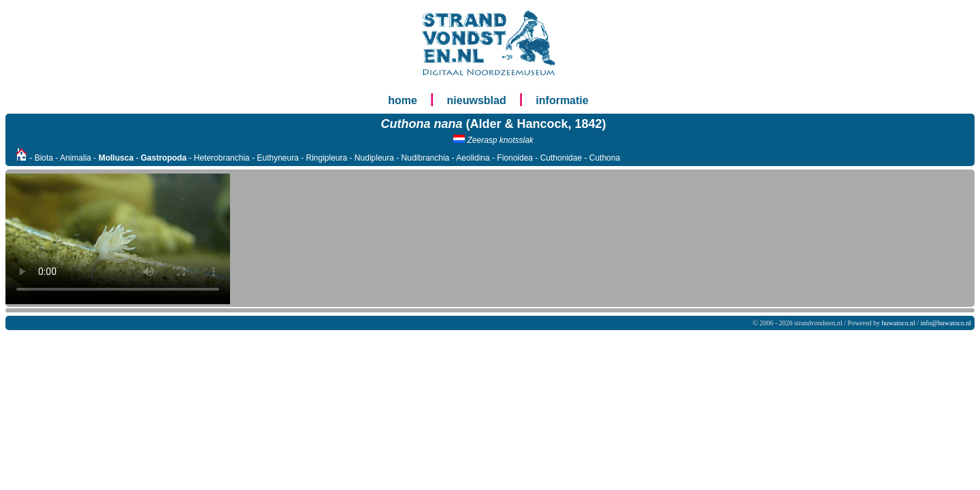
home (403, 100)
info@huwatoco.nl (946, 323)
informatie (562, 100)
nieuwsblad (477, 100)
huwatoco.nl (899, 323)
